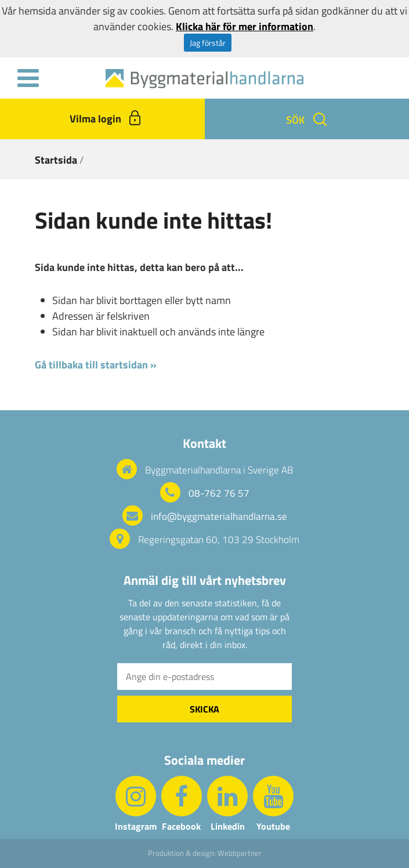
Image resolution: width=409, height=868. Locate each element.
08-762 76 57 (219, 493)
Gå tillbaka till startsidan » (96, 365)
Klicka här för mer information (245, 26)
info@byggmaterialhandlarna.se (219, 516)
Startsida (56, 160)
